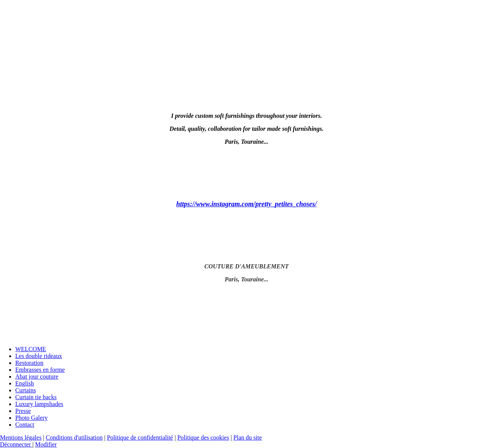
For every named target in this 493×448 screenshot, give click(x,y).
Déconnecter (16, 444)
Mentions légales (21, 438)
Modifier (46, 444)
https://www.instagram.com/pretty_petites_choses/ (246, 204)
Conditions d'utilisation (74, 438)
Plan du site (248, 438)
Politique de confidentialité (140, 438)
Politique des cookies (203, 438)
